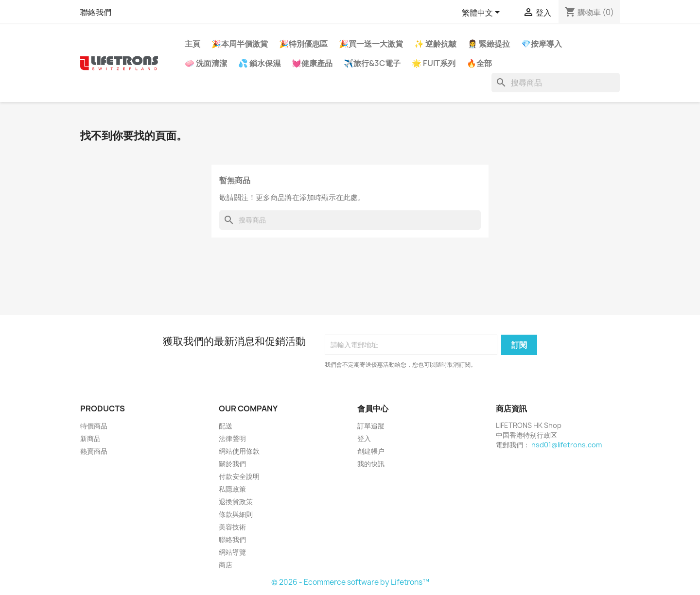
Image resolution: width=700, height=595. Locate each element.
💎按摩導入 (542, 44)
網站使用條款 (239, 451)
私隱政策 (232, 489)
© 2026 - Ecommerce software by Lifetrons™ (350, 582)
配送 (226, 426)
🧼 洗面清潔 (206, 63)
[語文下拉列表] (482, 13)
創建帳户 (371, 451)
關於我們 (232, 464)
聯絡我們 (96, 12)
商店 (226, 565)
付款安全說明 (239, 476)
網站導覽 (232, 552)
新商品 (90, 438)
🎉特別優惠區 (303, 44)
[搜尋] (556, 83)
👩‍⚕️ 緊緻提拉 (489, 44)
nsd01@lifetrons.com (567, 445)
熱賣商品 (94, 451)
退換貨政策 (236, 501)
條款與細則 (236, 514)
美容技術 (232, 527)
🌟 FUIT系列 (434, 63)
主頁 (192, 44)
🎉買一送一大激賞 (371, 44)
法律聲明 (232, 438)
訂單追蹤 (371, 426)
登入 (364, 438)
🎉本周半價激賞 (240, 44)
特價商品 (94, 426)
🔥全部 (479, 63)
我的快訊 (371, 464)
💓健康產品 (312, 63)
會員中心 (373, 408)
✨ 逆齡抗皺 (435, 44)
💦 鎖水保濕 (259, 63)
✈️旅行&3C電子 (372, 63)
